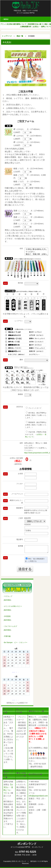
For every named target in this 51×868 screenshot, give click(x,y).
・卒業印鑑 (7, 636)
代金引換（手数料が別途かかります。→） (36, 434)
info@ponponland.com (38, 796)
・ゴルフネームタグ (10, 626)
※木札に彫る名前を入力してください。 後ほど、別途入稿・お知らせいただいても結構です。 (36, 252)
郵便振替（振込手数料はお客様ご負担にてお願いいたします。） (36, 425)
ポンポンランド (27, 845)
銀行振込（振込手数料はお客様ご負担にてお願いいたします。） (36, 415)
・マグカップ (7, 596)
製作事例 (7, 600)
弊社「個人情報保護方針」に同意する (35, 560)
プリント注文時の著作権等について (13, 24)
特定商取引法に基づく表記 (38, 24)
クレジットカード (34, 408)
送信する (25, 569)
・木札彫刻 (7, 616)
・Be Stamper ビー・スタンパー (15, 642)
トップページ (7, 36)
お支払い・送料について (42, 27)
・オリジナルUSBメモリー (12, 606)
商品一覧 (20, 36)
